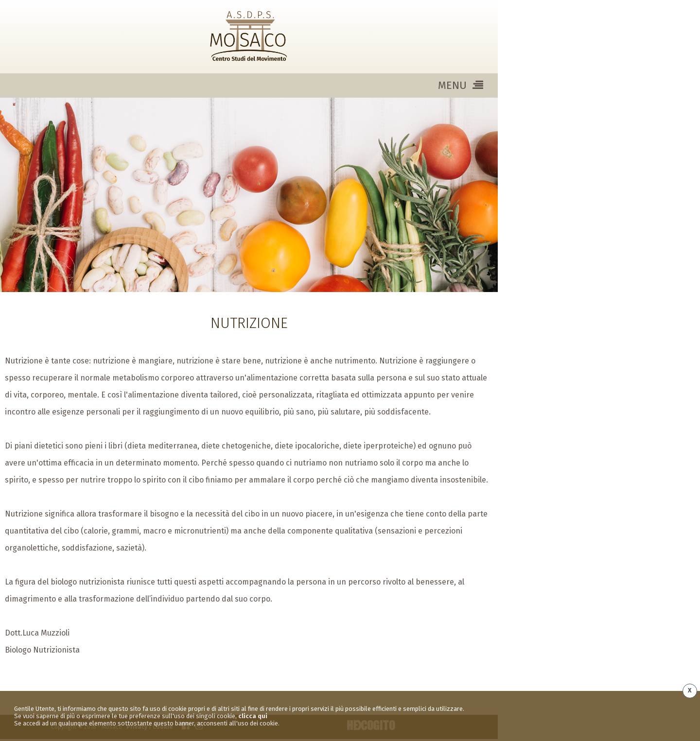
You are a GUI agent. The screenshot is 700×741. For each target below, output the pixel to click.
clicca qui (253, 716)
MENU (461, 85)
